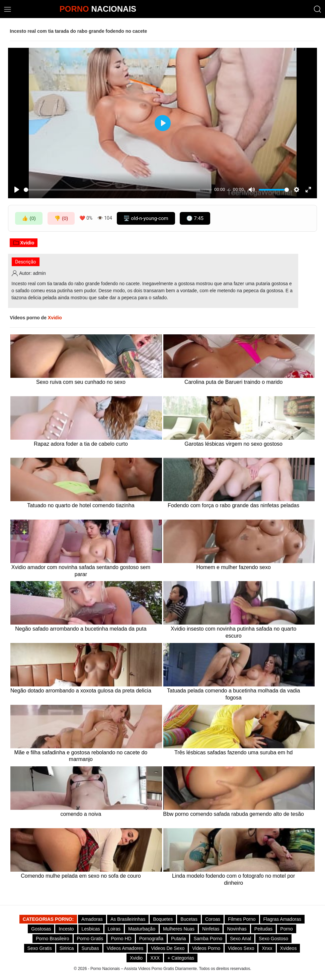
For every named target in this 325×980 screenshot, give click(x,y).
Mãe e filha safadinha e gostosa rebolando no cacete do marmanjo (81, 756)
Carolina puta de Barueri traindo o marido (234, 382)
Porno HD (121, 939)
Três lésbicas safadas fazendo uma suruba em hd (233, 752)
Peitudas (263, 929)
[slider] (118, 190)
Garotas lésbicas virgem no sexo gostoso (233, 444)
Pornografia (151, 939)
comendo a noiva (81, 814)
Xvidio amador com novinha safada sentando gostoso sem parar (81, 571)
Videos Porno (206, 948)
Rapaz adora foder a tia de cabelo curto (81, 444)
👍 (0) (29, 218)
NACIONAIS (98, 9)
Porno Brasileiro (53, 939)
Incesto (66, 929)
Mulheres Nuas (179, 929)
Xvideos (289, 948)
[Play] (17, 190)
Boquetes (163, 919)
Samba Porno (208, 939)
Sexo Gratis (40, 948)
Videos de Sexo (168, 948)
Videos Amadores (125, 948)
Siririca (67, 948)
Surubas (90, 948)
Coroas (213, 919)
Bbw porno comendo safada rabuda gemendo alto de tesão (233, 814)
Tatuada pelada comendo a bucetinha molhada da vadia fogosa (234, 694)
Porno (286, 929)
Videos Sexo (241, 948)
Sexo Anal (240, 939)
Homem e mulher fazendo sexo (233, 567)
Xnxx (267, 948)
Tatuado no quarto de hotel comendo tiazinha (81, 505)
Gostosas (41, 929)
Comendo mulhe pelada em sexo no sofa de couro (81, 876)
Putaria (178, 939)
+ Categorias (181, 958)
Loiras (114, 929)
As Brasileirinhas (128, 919)
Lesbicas (91, 929)
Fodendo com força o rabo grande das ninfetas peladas (233, 505)
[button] (317, 9)
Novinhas (237, 929)
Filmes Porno (242, 919)
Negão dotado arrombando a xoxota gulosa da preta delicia (81, 691)
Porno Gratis (90, 939)
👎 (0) (61, 218)
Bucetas (189, 919)
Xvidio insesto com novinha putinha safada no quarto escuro (233, 632)
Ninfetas (211, 929)
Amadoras (92, 919)
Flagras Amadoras (282, 919)
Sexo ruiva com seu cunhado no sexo (81, 382)
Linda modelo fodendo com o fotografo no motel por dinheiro (233, 879)
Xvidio (24, 243)
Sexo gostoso (273, 939)
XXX (155, 958)
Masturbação (142, 929)
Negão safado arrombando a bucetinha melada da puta (81, 629)
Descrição (25, 262)
